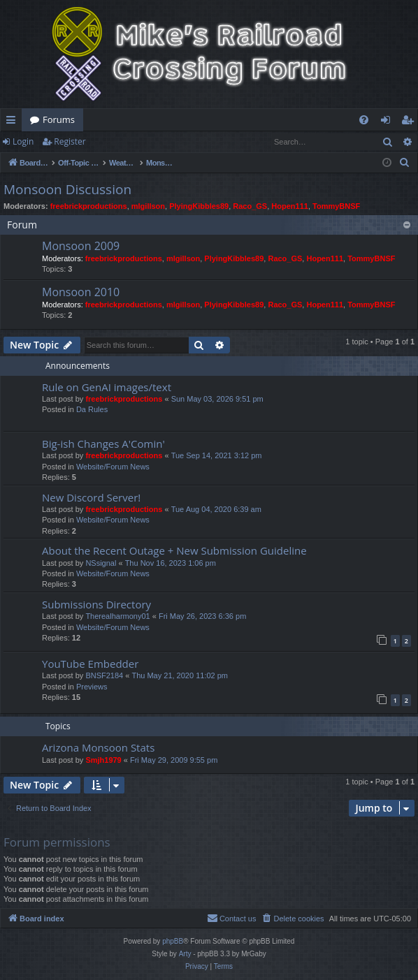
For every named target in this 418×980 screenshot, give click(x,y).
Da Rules (92, 409)
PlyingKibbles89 (199, 206)
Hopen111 (290, 206)
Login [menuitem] (388, 122)
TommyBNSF (336, 206)
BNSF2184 (104, 675)
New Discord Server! (91, 497)
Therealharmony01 (117, 616)
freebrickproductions (89, 206)
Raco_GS (250, 206)
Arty (185, 954)
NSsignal (101, 563)
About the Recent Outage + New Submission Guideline (174, 550)
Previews (92, 687)
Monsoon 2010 (81, 292)
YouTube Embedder (90, 664)
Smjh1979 (103, 760)
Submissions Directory (96, 604)
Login (23, 141)
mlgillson (148, 206)
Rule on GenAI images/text (107, 387)
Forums (59, 119)
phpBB (173, 941)
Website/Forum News (113, 467)
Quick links (14, 122)
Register (70, 141)
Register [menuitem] (410, 122)
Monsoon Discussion (67, 189)
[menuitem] (364, 120)
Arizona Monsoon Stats (98, 747)
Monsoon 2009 (81, 246)
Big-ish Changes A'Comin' (103, 444)
